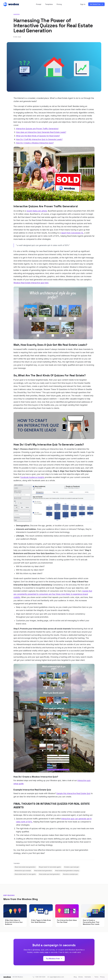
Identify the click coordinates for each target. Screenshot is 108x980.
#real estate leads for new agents (25, 874)
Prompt (39, 4)
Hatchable (88, 977)
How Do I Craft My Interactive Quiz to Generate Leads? (39, 139)
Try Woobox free (54, 959)
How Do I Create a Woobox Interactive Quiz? (35, 143)
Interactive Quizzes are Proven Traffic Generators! (37, 129)
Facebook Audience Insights (32, 477)
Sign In (83, 4)
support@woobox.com (56, 977)
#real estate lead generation (43, 871)
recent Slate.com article (37, 211)
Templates (49, 4)
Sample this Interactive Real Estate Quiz (73, 793)
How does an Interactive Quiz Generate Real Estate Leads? (41, 132)
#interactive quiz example (23, 871)
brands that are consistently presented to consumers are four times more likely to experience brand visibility (53, 594)
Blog (75, 977)
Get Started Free (96, 4)
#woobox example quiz (70, 874)
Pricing (59, 4)
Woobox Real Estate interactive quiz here (31, 283)
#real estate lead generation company (67, 871)
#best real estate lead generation (25, 867)
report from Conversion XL (72, 233)
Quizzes (17, 14)
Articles (81, 977)
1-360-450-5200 (39, 977)
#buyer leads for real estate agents (50, 867)
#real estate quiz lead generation (49, 874)
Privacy (102, 977)
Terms (96, 977)
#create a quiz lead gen (72, 867)
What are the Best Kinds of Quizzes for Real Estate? (38, 136)
